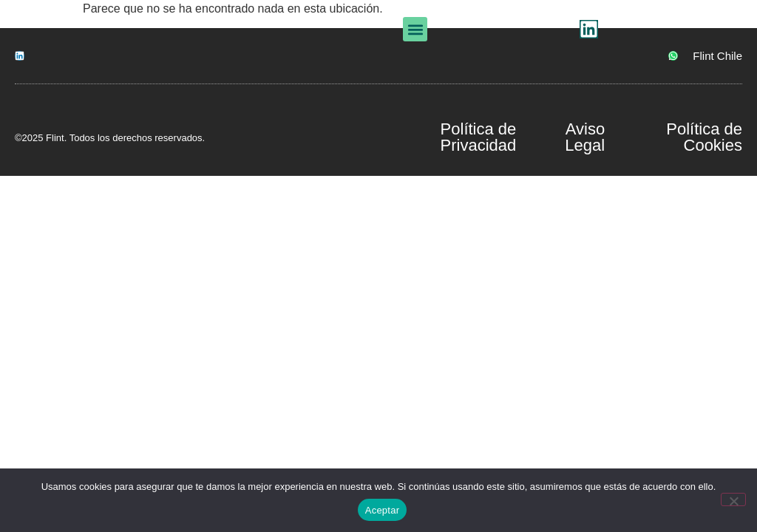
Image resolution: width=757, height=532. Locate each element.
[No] (733, 499)
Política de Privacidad (479, 137)
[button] (495, 32)
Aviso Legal (585, 137)
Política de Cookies (704, 137)
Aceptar (383, 510)
